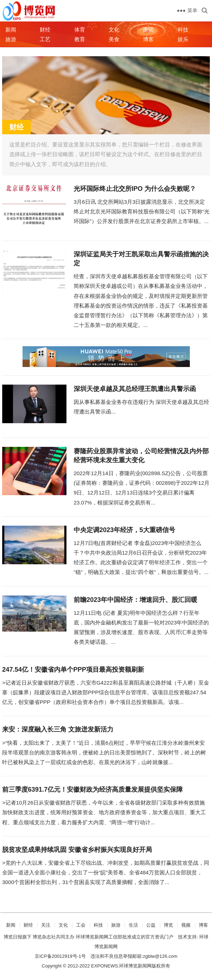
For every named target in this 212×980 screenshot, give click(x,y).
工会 (81, 925)
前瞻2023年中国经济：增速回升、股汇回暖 (135, 600)
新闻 (11, 30)
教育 (80, 39)
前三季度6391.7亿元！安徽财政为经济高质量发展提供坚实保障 (92, 790)
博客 (148, 39)
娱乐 (183, 39)
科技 (183, 30)
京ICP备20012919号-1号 (60, 956)
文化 (114, 30)
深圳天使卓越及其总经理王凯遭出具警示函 (135, 389)
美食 (114, 39)
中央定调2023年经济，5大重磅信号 (124, 530)
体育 (80, 30)
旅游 (11, 39)
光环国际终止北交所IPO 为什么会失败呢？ (135, 189)
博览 (168, 925)
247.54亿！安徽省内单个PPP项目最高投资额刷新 (73, 670)
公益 (151, 925)
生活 (148, 30)
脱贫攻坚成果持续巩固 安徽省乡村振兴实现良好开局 (77, 850)
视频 (186, 925)
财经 (45, 30)
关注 (46, 925)
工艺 (45, 39)
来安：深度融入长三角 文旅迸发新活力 (58, 729)
